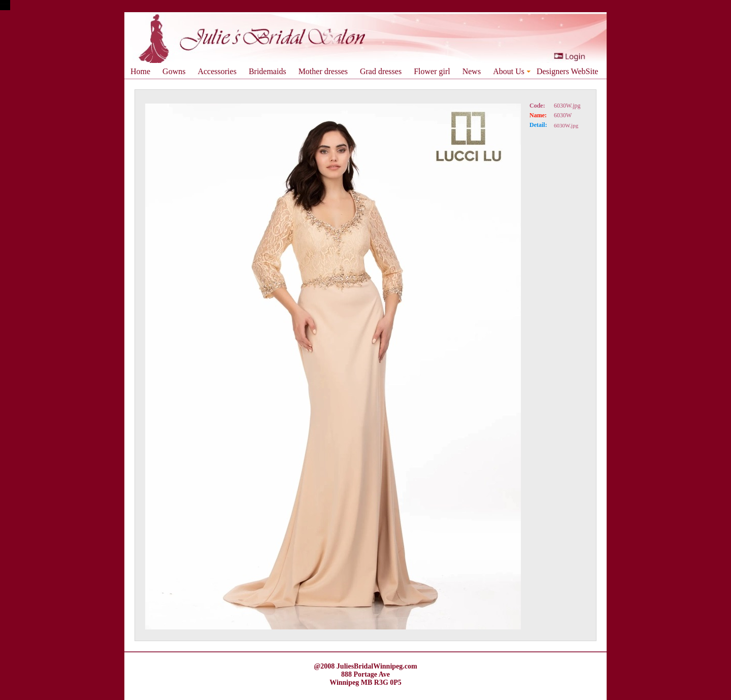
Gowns (174, 71)
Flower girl (432, 71)
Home (140, 71)
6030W (563, 115)
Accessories (217, 71)
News (472, 71)
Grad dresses (381, 71)
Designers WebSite (568, 71)
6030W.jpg (567, 106)
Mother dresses (323, 71)
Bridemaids (268, 71)
